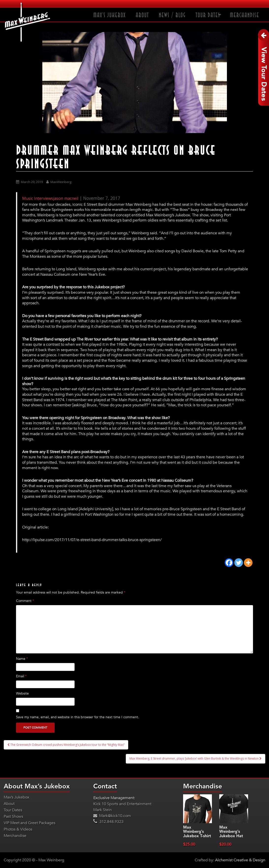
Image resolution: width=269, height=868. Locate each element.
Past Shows (13, 817)
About (142, 15)
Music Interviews (38, 198)
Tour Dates (208, 15)
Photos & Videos (18, 829)
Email (21, 676)
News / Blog (172, 15)
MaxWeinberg (61, 182)
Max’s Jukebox (110, 15)
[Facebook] (229, 563)
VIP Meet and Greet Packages (30, 823)
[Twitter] (239, 563)
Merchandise (245, 15)
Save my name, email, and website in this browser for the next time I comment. (78, 717)
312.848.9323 (108, 822)
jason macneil (66, 198)
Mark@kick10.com (112, 816)
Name (22, 659)
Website (22, 693)
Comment (25, 601)
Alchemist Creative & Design (240, 860)
